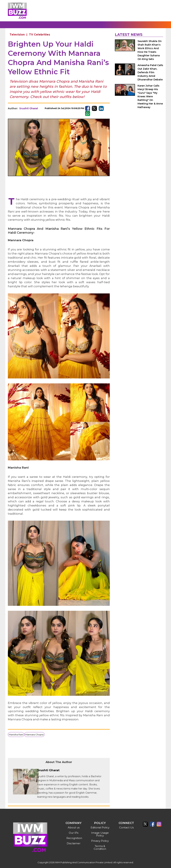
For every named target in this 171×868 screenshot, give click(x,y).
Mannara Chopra (34, 735)
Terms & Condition (100, 847)
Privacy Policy (100, 841)
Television (17, 35)
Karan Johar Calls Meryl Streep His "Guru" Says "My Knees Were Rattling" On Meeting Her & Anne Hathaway (150, 96)
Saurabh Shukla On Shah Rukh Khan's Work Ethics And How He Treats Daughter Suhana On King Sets (150, 50)
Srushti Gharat (29, 108)
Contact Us (126, 827)
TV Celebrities (40, 35)
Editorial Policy (100, 827)
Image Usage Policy (100, 834)
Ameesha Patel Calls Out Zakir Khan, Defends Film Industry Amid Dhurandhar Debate (150, 72)
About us (74, 827)
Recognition (74, 838)
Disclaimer (74, 843)
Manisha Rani (16, 735)
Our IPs (74, 833)
